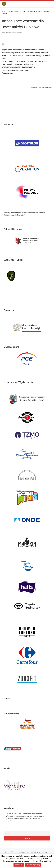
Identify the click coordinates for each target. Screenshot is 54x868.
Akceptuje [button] (19, 865)
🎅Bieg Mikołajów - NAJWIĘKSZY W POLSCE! (29, 852)
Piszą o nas (17, 11)
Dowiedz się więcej (33, 865)
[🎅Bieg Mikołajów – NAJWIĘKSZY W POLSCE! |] (4, 4)
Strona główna (7, 11)
